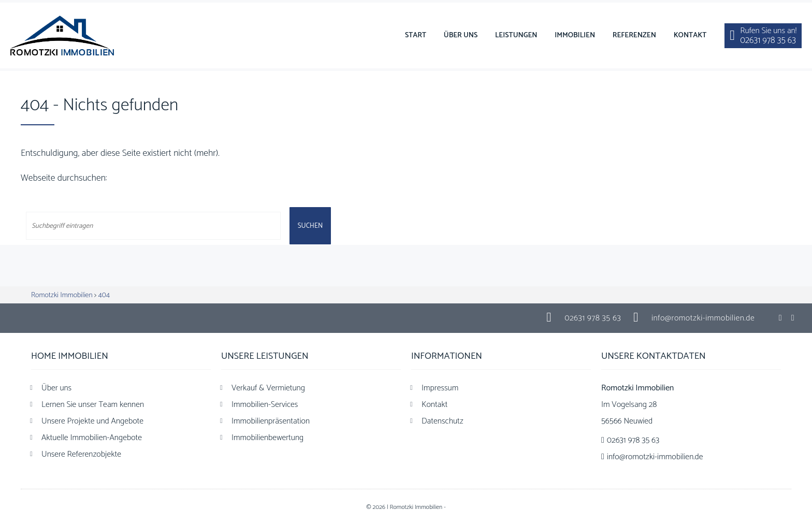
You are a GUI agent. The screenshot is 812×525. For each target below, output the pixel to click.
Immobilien (575, 35)
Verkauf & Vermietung (268, 388)
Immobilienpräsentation (271, 421)
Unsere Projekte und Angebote (92, 421)
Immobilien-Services (265, 405)
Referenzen (634, 35)
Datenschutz (443, 421)
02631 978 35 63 (593, 318)
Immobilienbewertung (267, 438)
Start (416, 35)
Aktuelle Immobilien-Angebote (92, 438)
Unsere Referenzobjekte (81, 454)
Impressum (440, 388)
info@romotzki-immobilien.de (703, 318)
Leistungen (516, 35)
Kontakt (690, 35)
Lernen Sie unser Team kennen (93, 405)
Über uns (461, 35)
